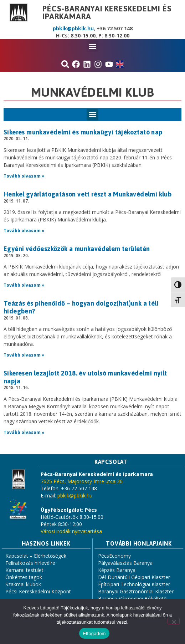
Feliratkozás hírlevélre (30, 563)
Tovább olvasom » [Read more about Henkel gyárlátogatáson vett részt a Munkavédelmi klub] (24, 231)
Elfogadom (94, 633)
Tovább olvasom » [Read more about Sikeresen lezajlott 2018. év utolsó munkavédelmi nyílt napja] (24, 432)
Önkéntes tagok (24, 577)
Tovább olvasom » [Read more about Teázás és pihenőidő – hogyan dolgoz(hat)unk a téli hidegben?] (24, 355)
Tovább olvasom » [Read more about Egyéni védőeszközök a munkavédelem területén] (24, 285)
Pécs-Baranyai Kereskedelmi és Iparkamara (107, 12)
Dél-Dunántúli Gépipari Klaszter (134, 577)
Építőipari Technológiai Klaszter (134, 584)
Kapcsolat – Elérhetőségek (36, 556)
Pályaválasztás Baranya (125, 563)
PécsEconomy (114, 556)
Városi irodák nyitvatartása (71, 531)
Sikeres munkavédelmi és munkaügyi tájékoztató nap (83, 132)
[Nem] (174, 621)
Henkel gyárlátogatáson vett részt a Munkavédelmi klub (88, 194)
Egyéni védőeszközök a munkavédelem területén (77, 249)
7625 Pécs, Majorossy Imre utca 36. (82, 481)
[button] (92, 46)
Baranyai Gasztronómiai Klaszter (136, 591)
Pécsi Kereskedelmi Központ (38, 591)
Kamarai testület (24, 570)
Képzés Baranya (117, 570)
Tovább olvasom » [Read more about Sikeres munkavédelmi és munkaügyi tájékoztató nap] (24, 176)
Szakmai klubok (23, 584)
